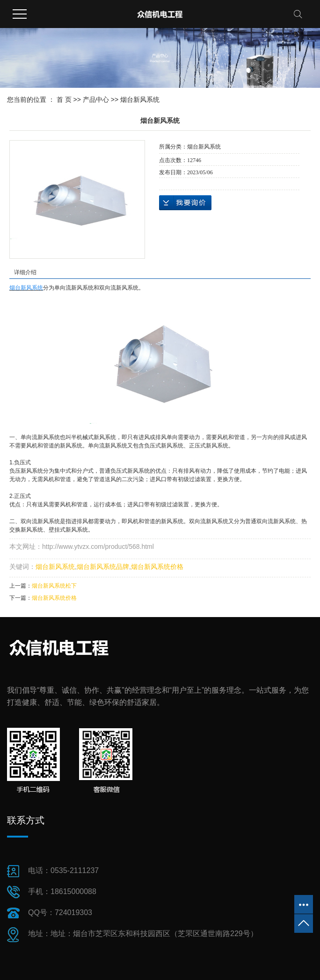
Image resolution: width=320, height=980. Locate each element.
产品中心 (96, 99)
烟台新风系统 (140, 99)
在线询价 (185, 203)
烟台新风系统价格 (157, 567)
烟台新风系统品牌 (103, 567)
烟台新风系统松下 (54, 586)
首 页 (64, 99)
